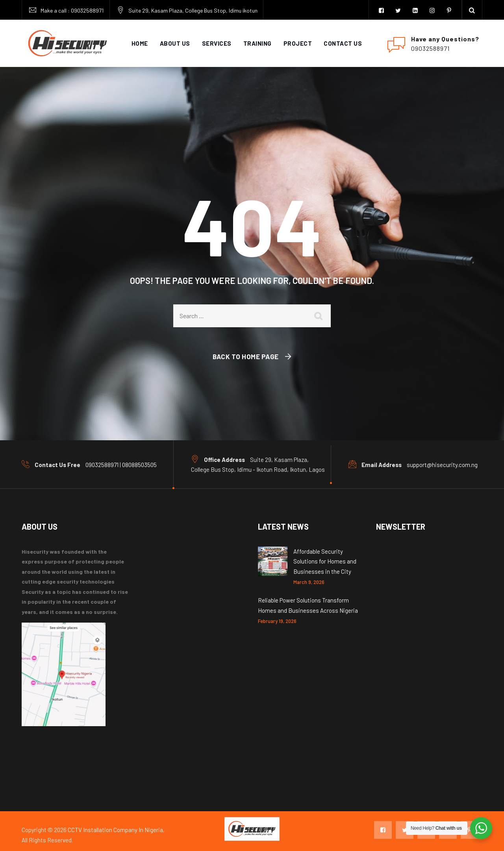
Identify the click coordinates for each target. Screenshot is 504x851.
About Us (175, 43)
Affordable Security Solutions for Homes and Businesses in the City (325, 561)
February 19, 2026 (277, 621)
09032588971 (87, 10)
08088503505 (139, 465)
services (217, 43)
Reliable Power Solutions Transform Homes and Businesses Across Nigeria (308, 605)
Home (140, 43)
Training (258, 43)
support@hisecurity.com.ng (442, 465)
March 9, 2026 (309, 582)
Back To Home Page (246, 356)
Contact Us (343, 43)
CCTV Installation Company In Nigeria (115, 830)
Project (298, 43)
